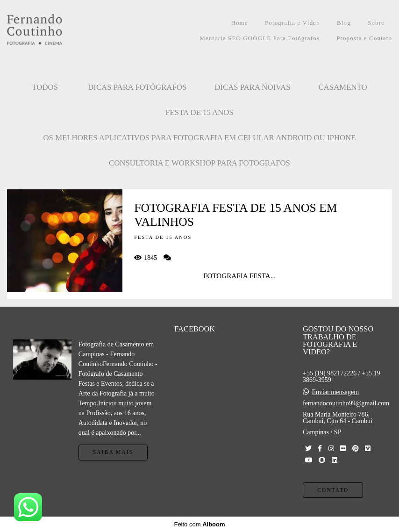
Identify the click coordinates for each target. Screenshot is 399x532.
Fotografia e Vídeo (292, 23)
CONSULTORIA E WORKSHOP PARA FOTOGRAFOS (199, 163)
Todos (45, 87)
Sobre (376, 23)
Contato (333, 490)
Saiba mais (113, 452)
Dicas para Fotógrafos (137, 87)
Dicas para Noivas (252, 87)
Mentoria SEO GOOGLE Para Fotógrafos (260, 38)
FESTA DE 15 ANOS (199, 112)
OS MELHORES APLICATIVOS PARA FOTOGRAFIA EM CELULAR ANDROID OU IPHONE (200, 138)
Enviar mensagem (335, 392)
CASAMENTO (343, 87)
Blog (344, 23)
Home (239, 23)
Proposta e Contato (364, 38)
